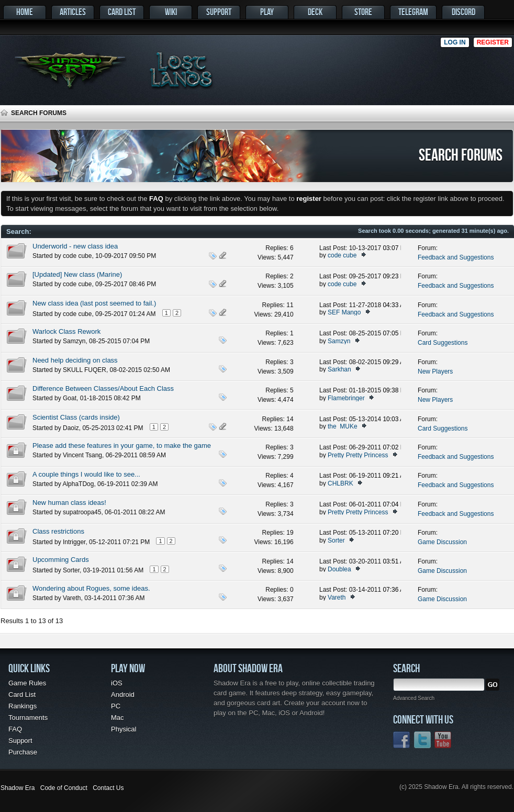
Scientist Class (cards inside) (76, 417)
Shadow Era (18, 788)
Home (25, 12)
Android (123, 695)
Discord (463, 12)
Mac (118, 718)
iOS (117, 683)
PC (116, 706)
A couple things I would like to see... (86, 474)
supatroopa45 (82, 512)
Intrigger (74, 542)
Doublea (339, 569)
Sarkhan (339, 369)
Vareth (72, 598)
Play (267, 12)
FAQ (15, 729)
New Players (435, 371)
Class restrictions (58, 531)
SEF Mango (344, 312)
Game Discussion (442, 542)
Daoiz (71, 428)
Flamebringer (346, 398)
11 (290, 305)
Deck (315, 12)
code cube (77, 256)
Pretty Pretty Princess (358, 455)
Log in (455, 42)
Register (493, 42)
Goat (70, 398)
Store (363, 12)
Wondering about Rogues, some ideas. (91, 588)
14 (290, 419)
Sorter (336, 540)
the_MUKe (343, 426)
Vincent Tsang (82, 455)
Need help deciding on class (75, 360)
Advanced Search (414, 698)
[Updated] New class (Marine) (77, 274)
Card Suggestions (443, 343)
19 (290, 533)
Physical (124, 729)
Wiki (171, 12)
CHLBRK (340, 483)
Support (219, 12)
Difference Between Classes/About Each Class (103, 388)
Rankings (23, 706)
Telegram (413, 12)
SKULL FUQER (85, 370)
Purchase (23, 752)
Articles (73, 12)
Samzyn (74, 341)
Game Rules (27, 683)
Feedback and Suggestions (456, 257)
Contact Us (108, 788)
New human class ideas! (69, 503)
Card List (122, 12)
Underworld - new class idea (75, 246)
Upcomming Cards (61, 560)
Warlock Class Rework (66, 331)
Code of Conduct (64, 788)
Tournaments (28, 718)
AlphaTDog (78, 484)
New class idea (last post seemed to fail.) (94, 303)
